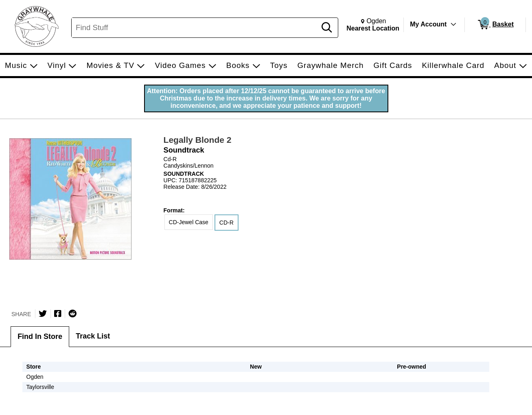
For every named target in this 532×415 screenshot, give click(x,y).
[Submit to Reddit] (72, 314)
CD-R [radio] (227, 223)
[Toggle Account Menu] (453, 24)
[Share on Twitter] (43, 314)
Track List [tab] (93, 336)
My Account (428, 24)
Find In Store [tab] (40, 336)
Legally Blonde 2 (198, 140)
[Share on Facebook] (58, 314)
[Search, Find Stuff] (195, 28)
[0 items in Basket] (495, 25)
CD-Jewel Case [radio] (189, 222)
